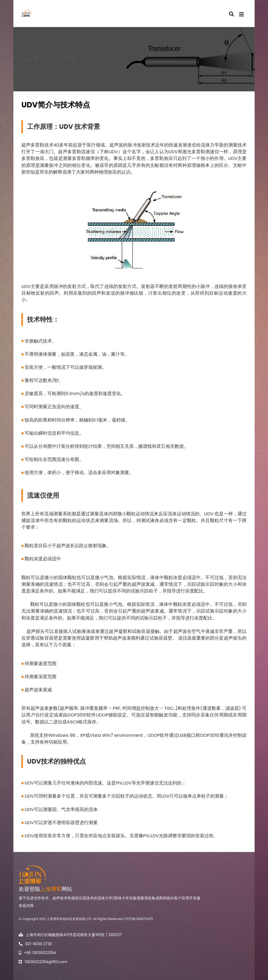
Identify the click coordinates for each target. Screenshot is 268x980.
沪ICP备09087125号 (139, 919)
